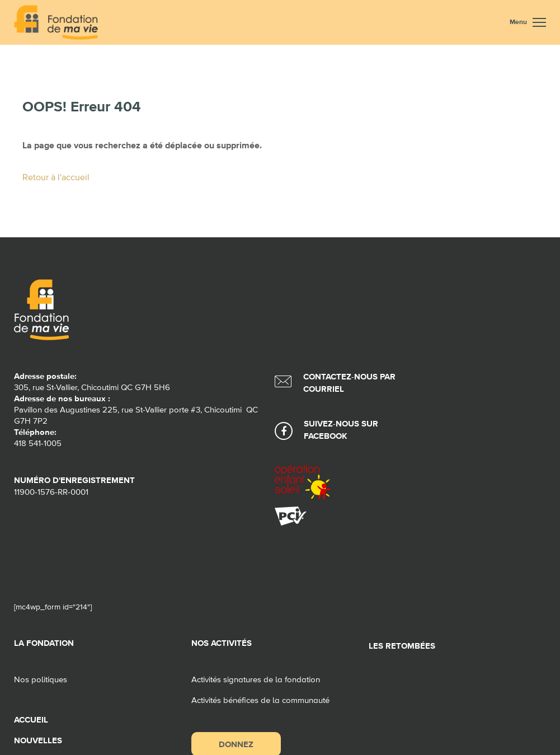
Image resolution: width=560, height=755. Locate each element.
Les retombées (402, 646)
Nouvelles (38, 741)
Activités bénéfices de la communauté (260, 700)
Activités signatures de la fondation (256, 680)
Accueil (31, 720)
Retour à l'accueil (56, 178)
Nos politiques (41, 680)
